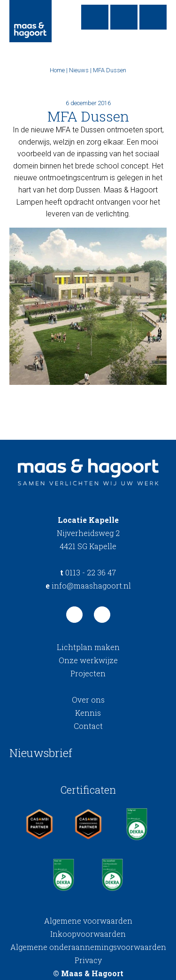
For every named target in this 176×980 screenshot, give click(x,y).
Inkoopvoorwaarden (88, 934)
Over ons (88, 700)
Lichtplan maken (88, 647)
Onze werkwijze (88, 660)
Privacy (88, 960)
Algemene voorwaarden (88, 921)
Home (57, 70)
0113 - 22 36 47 (88, 572)
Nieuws (79, 70)
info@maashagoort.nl (88, 586)
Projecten (88, 673)
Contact (88, 726)
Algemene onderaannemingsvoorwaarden (88, 947)
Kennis (88, 713)
